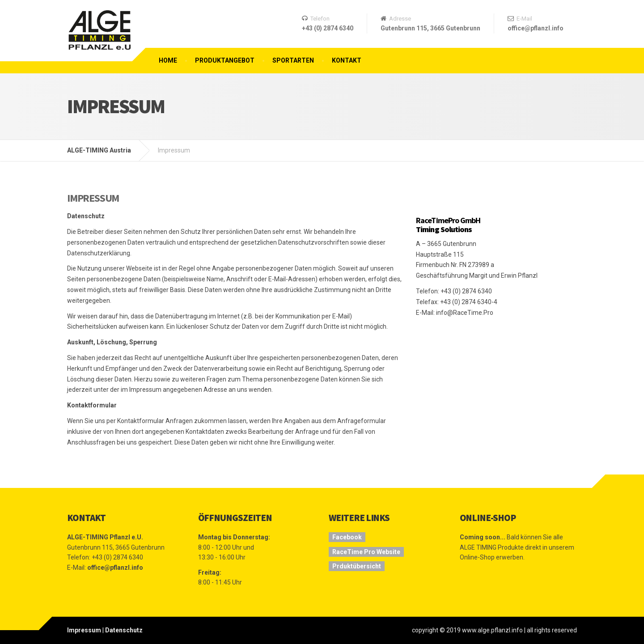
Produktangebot (225, 60)
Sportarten (293, 60)
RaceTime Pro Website (366, 552)
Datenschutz (124, 630)
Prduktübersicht (357, 566)
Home (168, 60)
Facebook (347, 537)
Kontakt (347, 60)
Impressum (84, 630)
